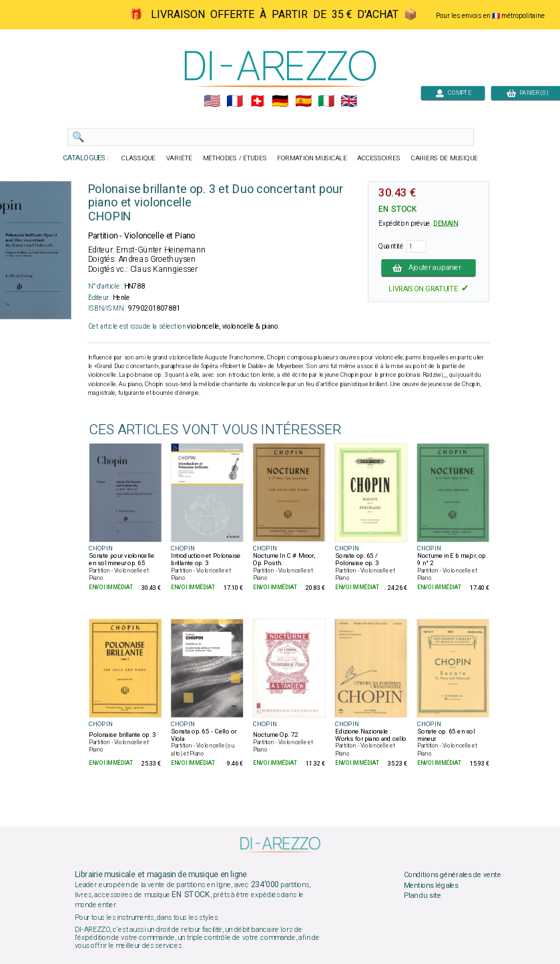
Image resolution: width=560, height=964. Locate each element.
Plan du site (422, 896)
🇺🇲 (211, 102)
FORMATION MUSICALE (312, 158)
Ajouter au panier (429, 268)
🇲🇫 (235, 102)
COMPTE (453, 93)
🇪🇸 (303, 102)
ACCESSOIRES (379, 158)
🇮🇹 (325, 102)
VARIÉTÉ (179, 158)
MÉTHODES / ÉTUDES (234, 158)
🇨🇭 (257, 102)
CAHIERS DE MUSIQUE (444, 158)
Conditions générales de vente (452, 875)
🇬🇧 (348, 102)
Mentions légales (431, 885)
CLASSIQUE (138, 158)
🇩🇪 (280, 102)
